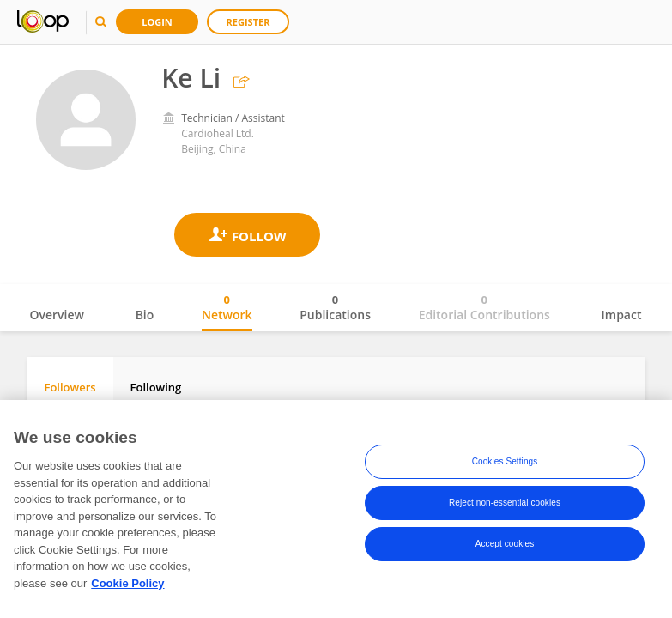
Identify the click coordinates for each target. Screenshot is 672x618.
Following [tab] (156, 387)
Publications (335, 307)
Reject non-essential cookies (505, 505)
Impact (622, 315)
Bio (145, 315)
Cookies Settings (505, 464)
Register (248, 22)
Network (227, 307)
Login (157, 22)
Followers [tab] (70, 387)
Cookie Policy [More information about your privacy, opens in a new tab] (127, 586)
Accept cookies (505, 546)
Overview (57, 315)
